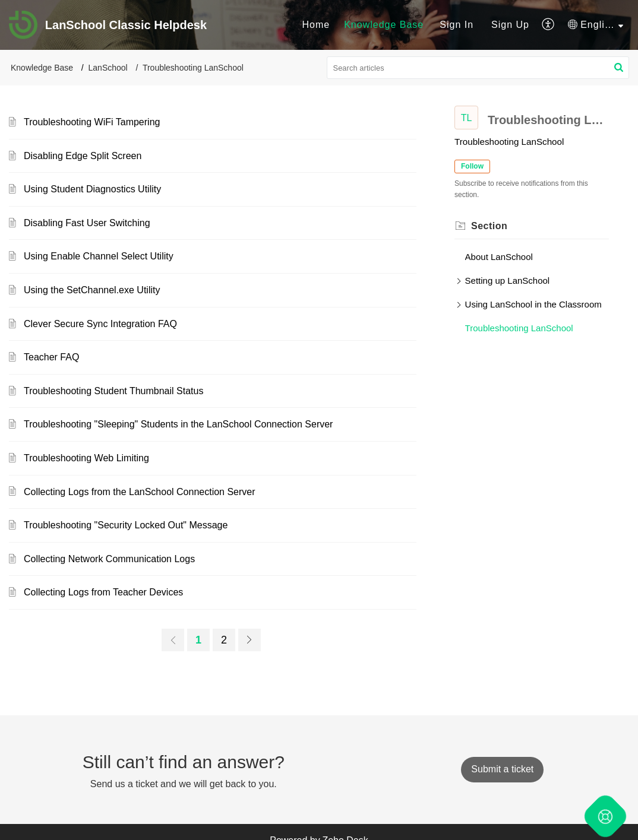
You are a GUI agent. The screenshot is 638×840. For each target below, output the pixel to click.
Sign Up (510, 25)
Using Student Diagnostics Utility (92, 189)
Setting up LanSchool (508, 280)
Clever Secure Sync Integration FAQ (100, 324)
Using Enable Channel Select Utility (99, 256)
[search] (478, 68)
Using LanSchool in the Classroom (533, 304)
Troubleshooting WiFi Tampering (92, 122)
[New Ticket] (502, 769)
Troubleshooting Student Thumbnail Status (113, 391)
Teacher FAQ (51, 357)
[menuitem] (316, 25)
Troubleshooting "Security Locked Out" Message (126, 525)
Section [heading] (489, 226)
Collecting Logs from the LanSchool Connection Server (140, 492)
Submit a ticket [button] (502, 769)
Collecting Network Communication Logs (109, 559)
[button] (549, 25)
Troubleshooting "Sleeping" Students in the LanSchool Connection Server (178, 424)
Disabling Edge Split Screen (83, 156)
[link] (173, 640)
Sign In (457, 25)
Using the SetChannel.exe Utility (92, 290)
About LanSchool (499, 257)
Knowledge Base (384, 25)
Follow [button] (472, 166)
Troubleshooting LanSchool (519, 328)
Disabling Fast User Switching (87, 223)
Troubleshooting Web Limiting (86, 458)
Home (316, 25)
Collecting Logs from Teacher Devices (103, 592)
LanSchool (108, 68)
